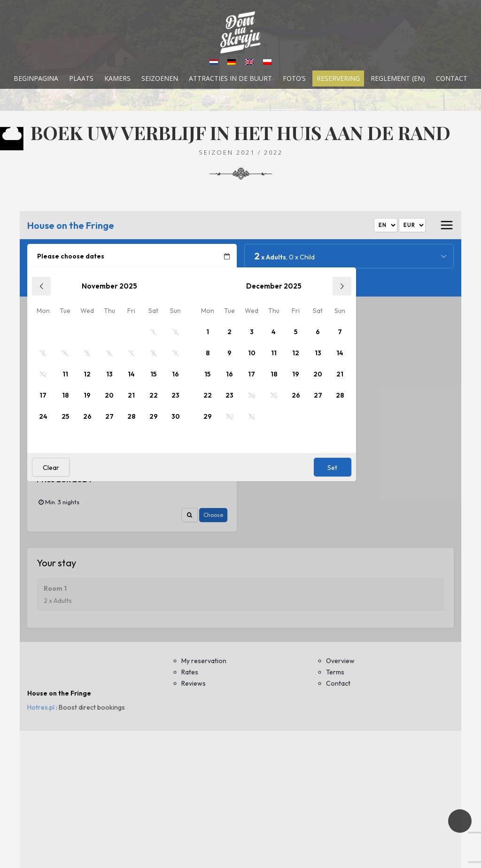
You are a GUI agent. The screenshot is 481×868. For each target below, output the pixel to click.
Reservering (338, 79)
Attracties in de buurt (230, 79)
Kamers (117, 79)
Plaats (81, 79)
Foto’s (294, 79)
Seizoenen (160, 79)
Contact (452, 79)
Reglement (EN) (398, 79)
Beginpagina (36, 79)
